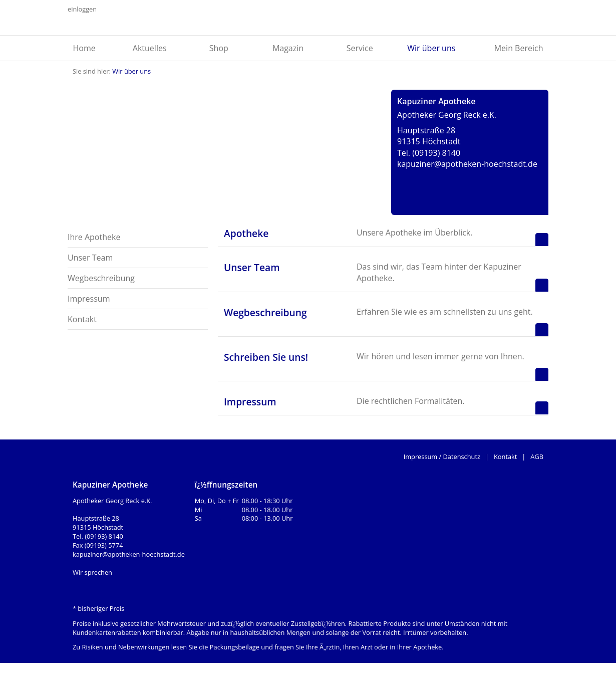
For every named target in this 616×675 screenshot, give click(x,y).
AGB (537, 457)
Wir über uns (431, 48)
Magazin (288, 48)
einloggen (82, 9)
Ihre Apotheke (94, 237)
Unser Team (90, 258)
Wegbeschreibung (101, 278)
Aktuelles (150, 48)
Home (84, 48)
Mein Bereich (519, 48)
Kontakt (82, 319)
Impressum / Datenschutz (442, 457)
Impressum (89, 299)
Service (360, 48)
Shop (219, 48)
